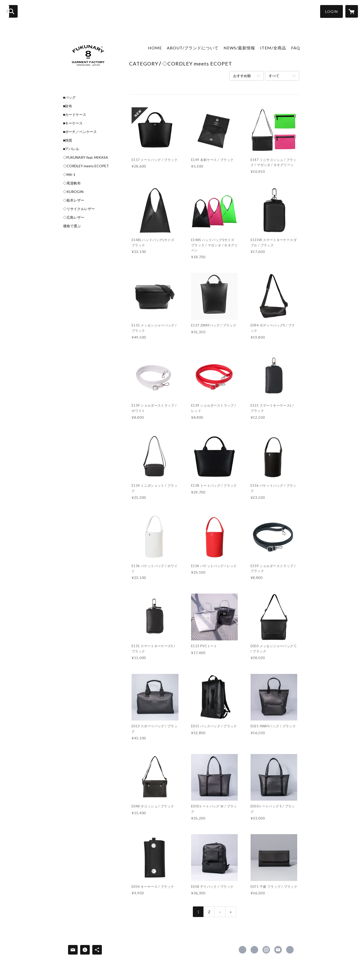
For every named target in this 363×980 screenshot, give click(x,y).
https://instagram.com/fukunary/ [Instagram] (266, 950)
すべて (274, 76)
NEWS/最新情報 (239, 48)
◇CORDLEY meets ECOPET (86, 166)
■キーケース (73, 123)
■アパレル (71, 149)
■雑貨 (68, 140)
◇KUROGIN (73, 192)
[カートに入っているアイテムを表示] (352, 11)
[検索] (11, 11)
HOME (155, 48)
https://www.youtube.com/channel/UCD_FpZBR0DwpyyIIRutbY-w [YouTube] (278, 950)
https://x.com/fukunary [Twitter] (254, 950)
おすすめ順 (242, 76)
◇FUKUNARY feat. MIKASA (86, 157)
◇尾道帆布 (72, 183)
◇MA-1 (69, 175)
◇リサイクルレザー (79, 209)
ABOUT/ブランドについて (193, 48)
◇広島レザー (74, 217)
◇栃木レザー (74, 200)
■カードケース (75, 115)
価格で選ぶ (72, 226)
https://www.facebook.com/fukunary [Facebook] (243, 950)
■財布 (68, 106)
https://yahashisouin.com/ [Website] (290, 950)
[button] (331, 11)
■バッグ (69, 97)
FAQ (296, 48)
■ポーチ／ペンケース (80, 132)
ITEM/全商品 (273, 48)
